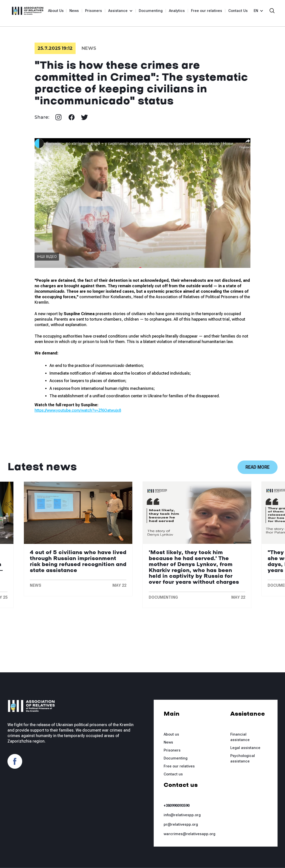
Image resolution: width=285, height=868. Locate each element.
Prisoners (94, 11)
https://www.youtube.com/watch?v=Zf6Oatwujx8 (78, 410)
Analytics (177, 11)
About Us (56, 11)
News (74, 11)
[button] (118, 11)
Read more (258, 467)
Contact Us (238, 11)
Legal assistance (245, 748)
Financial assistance (240, 737)
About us (171, 734)
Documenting (151, 11)
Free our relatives (207, 11)
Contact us (173, 774)
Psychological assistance (243, 758)
